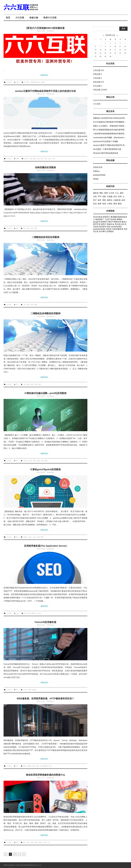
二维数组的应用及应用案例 (45, 237)
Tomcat (25, 690)
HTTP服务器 (44, 766)
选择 (100, 204)
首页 (8, 18)
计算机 (25, 461)
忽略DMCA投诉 (35, 82)
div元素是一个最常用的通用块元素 (107, 149)
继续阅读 (45, 75)
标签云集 (34, 18)
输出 (35, 461)
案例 (36, 228)
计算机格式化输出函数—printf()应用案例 (45, 393)
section (26, 159)
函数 (38, 461)
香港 (36, 842)
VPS (100, 196)
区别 (50, 766)
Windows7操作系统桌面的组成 (106, 153)
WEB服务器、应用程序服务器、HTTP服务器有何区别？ (45, 699)
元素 (31, 159)
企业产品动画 (111, 219)
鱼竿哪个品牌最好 (106, 231)
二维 (24, 305)
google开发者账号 (100, 222)
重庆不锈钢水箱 (115, 222)
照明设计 (106, 217)
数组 (28, 305)
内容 (49, 159)
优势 (45, 842)
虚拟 (122, 193)
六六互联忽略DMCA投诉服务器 (48, 28)
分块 (53, 159)
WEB (25, 766)
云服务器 (117, 200)
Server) (39, 613)
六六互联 (20, 18)
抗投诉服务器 (118, 229)
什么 (48, 842)
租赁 (104, 204)
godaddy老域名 (99, 175)
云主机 (111, 193)
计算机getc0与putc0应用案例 (45, 469)
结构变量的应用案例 (45, 167)
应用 (38, 159)
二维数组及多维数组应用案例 (45, 313)
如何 (123, 200)
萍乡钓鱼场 (98, 217)
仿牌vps (96, 171)
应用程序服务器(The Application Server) (45, 546)
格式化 (30, 461)
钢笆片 (104, 224)
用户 (95, 200)
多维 (32, 384)
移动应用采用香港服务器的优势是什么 (45, 775)
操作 (100, 200)
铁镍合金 (111, 224)
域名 (109, 227)
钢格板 (119, 219)
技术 (115, 197)
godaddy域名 (116, 227)
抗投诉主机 (98, 167)
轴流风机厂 (100, 219)
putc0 (34, 537)
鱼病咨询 (103, 227)
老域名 (96, 179)
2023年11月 (110, 35)
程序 (42, 159)
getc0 (30, 537)
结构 (24, 228)
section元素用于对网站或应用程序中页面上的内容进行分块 (45, 91)
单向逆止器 (119, 224)
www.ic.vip (38, 865)
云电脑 (110, 197)
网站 (34, 159)
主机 (95, 197)
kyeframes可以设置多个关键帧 (106, 141)
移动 (24, 842)
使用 (106, 193)
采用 (32, 842)
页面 (46, 159)
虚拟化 (110, 200)
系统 (104, 200)
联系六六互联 (50, 18)
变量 (28, 228)
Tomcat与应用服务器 (45, 622)
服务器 (43, 82)
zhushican (50, 31)
